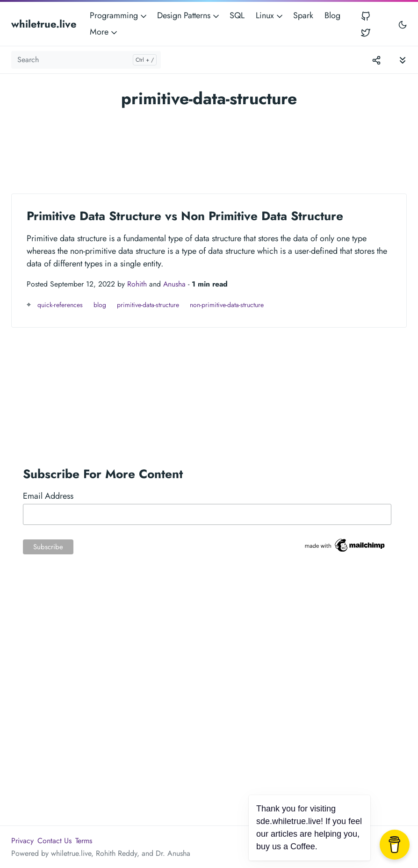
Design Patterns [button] (189, 15)
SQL (237, 15)
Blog (332, 15)
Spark (303, 15)
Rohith (137, 284)
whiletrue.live (44, 24)
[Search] (86, 60)
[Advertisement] (209, 147)
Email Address (48, 496)
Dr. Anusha (173, 853)
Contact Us (54, 841)
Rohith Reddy (116, 853)
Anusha (174, 284)
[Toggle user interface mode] (403, 24)
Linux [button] (270, 15)
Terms (84, 841)
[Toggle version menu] (376, 60)
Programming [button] (119, 15)
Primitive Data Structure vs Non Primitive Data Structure (185, 216)
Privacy (22, 841)
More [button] (104, 32)
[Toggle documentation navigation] (403, 60)
